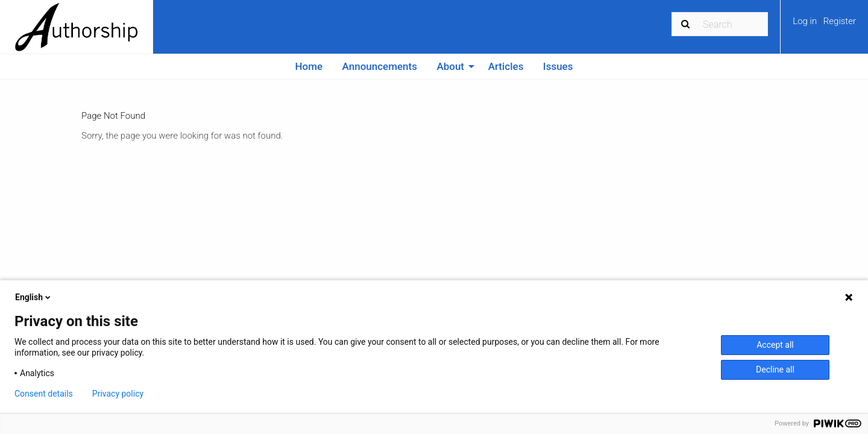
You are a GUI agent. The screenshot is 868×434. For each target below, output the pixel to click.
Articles (506, 66)
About (450, 66)
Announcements (380, 66)
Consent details (44, 394)
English (34, 297)
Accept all (775, 345)
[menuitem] (824, 25)
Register (840, 21)
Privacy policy (118, 394)
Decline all (775, 370)
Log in (806, 21)
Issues (558, 66)
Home (309, 66)
